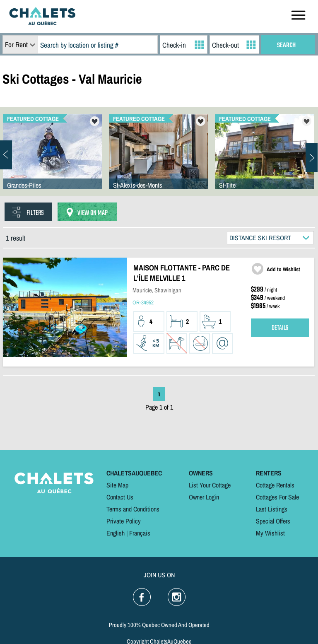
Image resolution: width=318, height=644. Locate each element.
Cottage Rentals (275, 485)
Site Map (117, 485)
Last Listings (272, 509)
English (116, 533)
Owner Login (204, 497)
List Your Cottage (210, 485)
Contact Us (120, 497)
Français (140, 533)
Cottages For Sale (277, 497)
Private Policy (124, 521)
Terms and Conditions (133, 509)
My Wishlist (270, 533)
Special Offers (273, 521)
